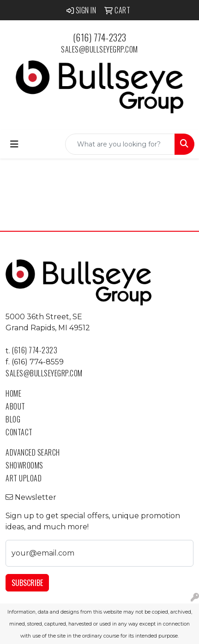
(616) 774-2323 (100, 37)
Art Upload (24, 478)
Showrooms (24, 465)
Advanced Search (33, 452)
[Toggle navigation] (14, 144)
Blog (13, 419)
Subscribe (27, 583)
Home (13, 393)
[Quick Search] (120, 144)
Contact (19, 432)
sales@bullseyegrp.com (99, 49)
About (15, 406)
